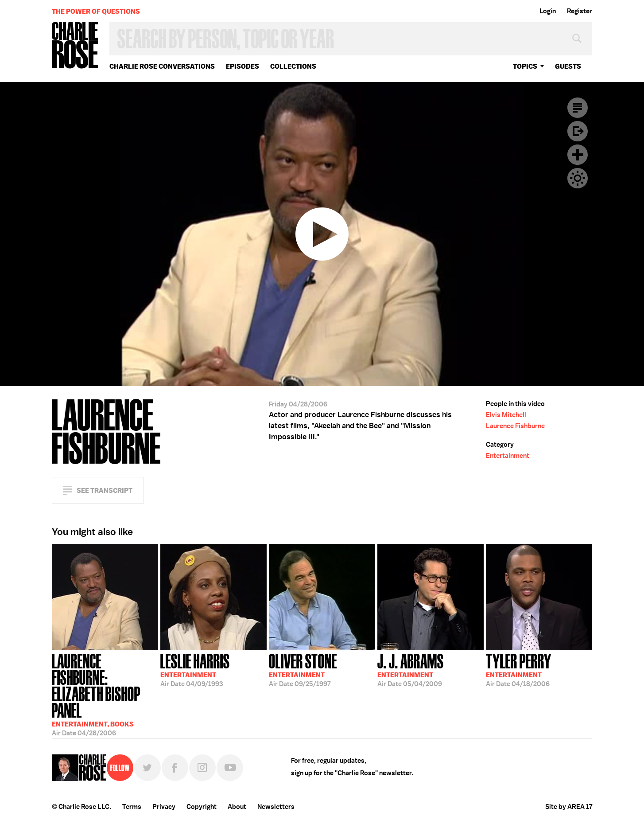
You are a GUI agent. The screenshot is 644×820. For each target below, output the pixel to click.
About (237, 807)
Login (548, 11)
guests (568, 66)
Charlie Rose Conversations (162, 66)
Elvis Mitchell (506, 415)
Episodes (242, 66)
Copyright (202, 807)
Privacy (164, 807)
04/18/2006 (519, 669)
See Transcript (105, 490)
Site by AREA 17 (569, 807)
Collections (293, 66)
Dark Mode (578, 178)
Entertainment (508, 456)
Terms (132, 807)
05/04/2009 (411, 669)
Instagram (202, 768)
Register (580, 11)
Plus (578, 155)
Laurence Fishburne (515, 426)
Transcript (578, 108)
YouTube (230, 768)
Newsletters (276, 807)
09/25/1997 (303, 669)
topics (525, 66)
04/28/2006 (105, 690)
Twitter (147, 768)
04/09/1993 (195, 669)
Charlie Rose (75, 46)
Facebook (175, 768)
